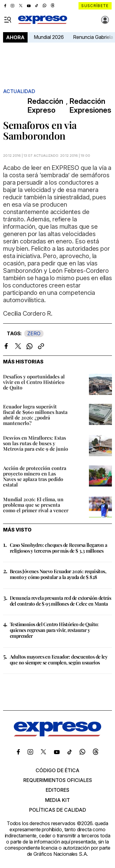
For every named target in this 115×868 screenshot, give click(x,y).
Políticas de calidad (58, 810)
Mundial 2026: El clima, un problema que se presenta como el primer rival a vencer (36, 505)
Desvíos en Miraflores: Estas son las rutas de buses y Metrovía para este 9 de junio (36, 443)
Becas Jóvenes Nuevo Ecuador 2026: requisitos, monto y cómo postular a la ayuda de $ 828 (58, 574)
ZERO (34, 333)
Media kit (57, 800)
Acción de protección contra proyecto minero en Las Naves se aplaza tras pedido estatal (35, 476)
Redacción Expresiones (90, 106)
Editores (57, 790)
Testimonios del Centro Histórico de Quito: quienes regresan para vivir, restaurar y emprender (54, 630)
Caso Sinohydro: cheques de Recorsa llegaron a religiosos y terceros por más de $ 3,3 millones (58, 548)
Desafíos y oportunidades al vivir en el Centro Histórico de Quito (34, 382)
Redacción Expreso (45, 106)
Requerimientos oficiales (58, 780)
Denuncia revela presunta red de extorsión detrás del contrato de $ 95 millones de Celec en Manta (60, 601)
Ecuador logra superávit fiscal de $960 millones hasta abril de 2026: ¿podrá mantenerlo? (35, 415)
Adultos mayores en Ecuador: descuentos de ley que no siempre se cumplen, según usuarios (59, 659)
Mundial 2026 (49, 37)
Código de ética (57, 770)
